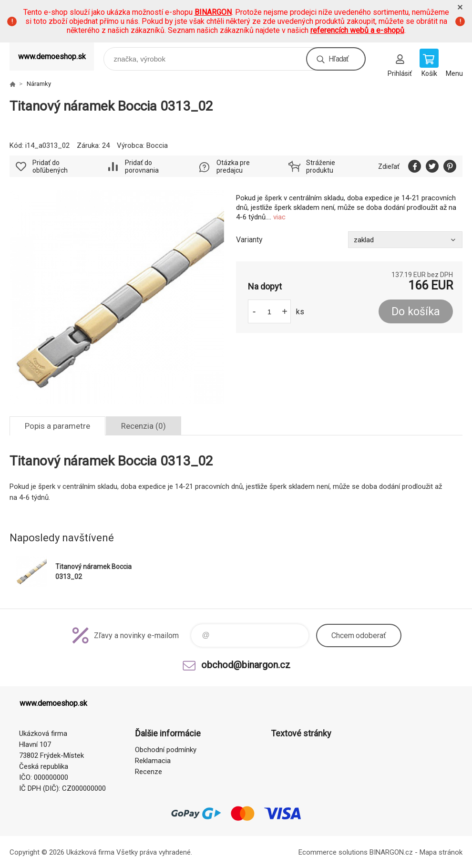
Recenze (149, 772)
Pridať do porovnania (142, 166)
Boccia (157, 145)
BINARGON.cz (391, 852)
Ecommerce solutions (333, 852)
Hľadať (339, 59)
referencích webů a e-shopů (357, 30)
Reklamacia (153, 761)
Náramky (39, 84)
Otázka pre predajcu (233, 166)
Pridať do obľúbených (50, 166)
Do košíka (416, 312)
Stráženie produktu (321, 166)
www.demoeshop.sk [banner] (52, 57)
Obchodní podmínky (166, 750)
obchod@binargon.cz (246, 665)
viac (279, 217)
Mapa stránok (441, 852)
